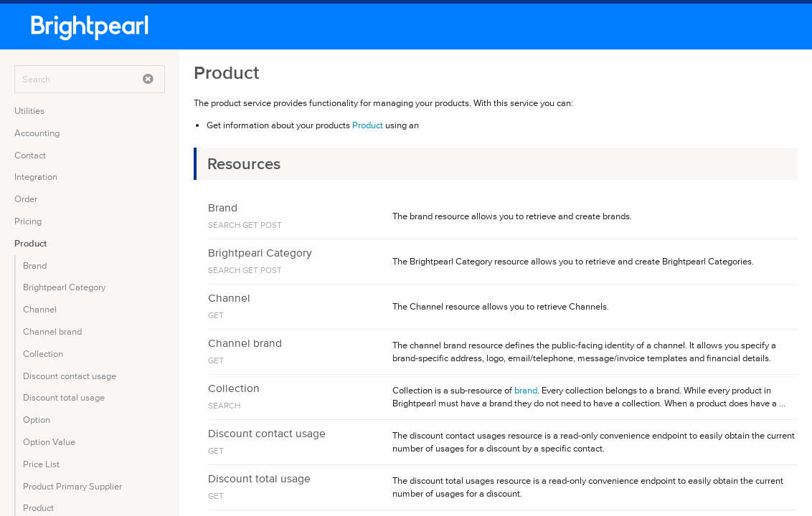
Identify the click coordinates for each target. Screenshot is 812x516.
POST (271, 225)
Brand (35, 266)
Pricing (28, 221)
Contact (30, 155)
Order (26, 199)
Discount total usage (64, 397)
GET (250, 225)
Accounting (37, 133)
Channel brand (52, 331)
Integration (36, 177)
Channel (40, 309)
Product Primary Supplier (72, 486)
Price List (41, 464)
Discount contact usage (70, 376)
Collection (43, 354)
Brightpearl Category (64, 287)
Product (30, 243)
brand (526, 390)
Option (37, 420)
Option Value (49, 442)
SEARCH (224, 225)
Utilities (29, 111)
